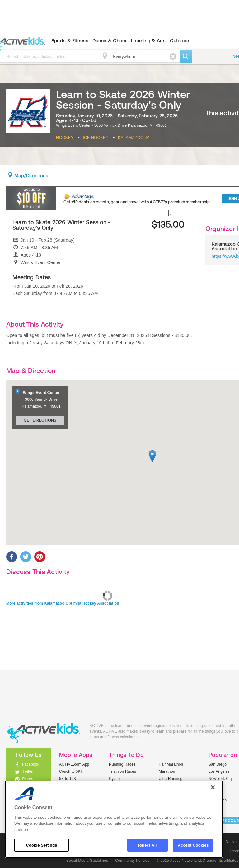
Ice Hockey (96, 137)
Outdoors (180, 41)
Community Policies (132, 861)
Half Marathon (171, 764)
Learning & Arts (148, 41)
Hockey (65, 137)
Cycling (115, 779)
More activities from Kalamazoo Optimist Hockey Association (63, 603)
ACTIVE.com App (74, 764)
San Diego (218, 764)
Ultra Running (171, 779)
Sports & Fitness (70, 41)
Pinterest (30, 779)
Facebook (31, 764)
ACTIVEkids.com (43, 733)
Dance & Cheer (110, 41)
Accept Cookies (193, 845)
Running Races (122, 764)
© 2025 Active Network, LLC (181, 861)
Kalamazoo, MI (134, 137)
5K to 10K (68, 779)
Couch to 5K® (71, 771)
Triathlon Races (122, 771)
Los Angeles (219, 771)
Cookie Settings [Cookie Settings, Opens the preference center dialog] (41, 845)
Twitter (28, 771)
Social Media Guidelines (87, 861)
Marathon (167, 771)
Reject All (148, 845)
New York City (221, 779)
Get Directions (40, 420)
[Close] (213, 787)
